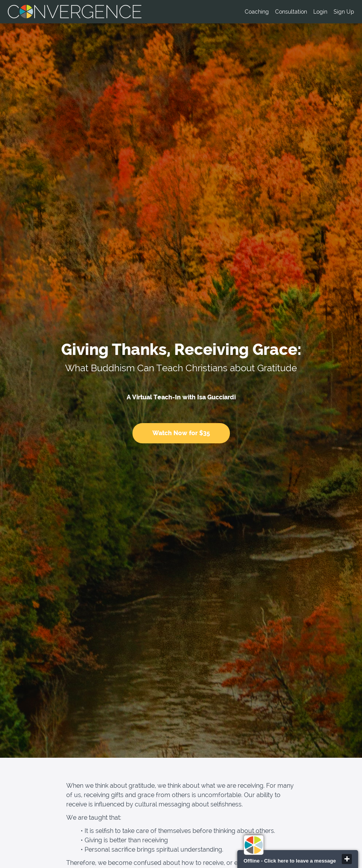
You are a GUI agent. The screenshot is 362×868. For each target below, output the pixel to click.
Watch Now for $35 (181, 433)
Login (320, 12)
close (347, 859)
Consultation (291, 12)
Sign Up (344, 12)
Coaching (257, 12)
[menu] (296, 12)
